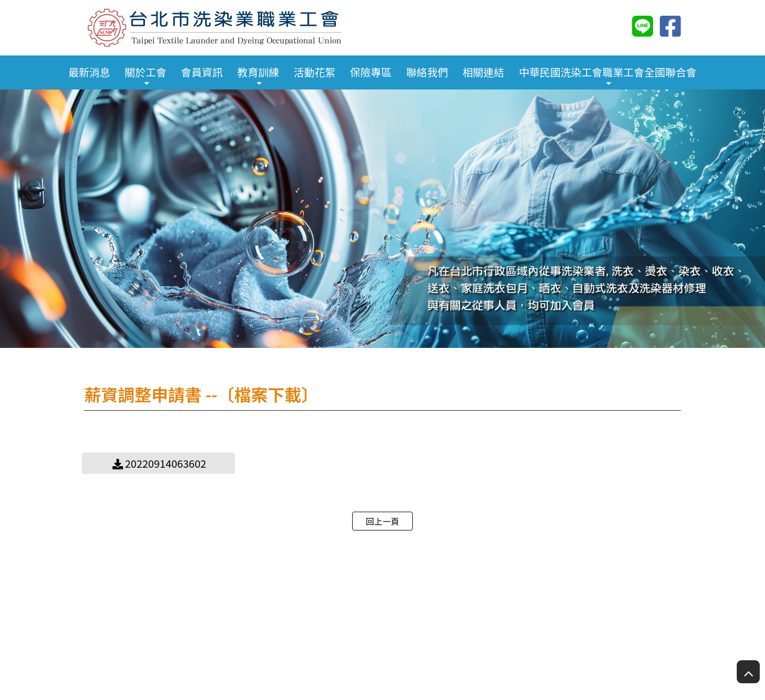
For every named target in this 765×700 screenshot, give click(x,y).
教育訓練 (258, 72)
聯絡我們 (427, 72)
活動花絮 (314, 72)
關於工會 (145, 72)
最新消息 (89, 72)
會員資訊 (202, 72)
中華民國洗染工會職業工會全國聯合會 (607, 72)
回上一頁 (383, 521)
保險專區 (371, 72)
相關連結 (483, 72)
